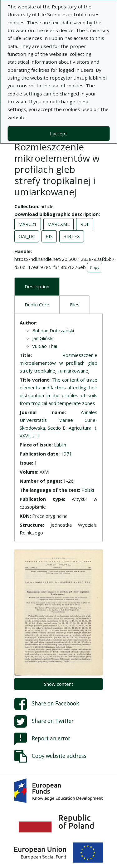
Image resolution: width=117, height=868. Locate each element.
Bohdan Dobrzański (53, 330)
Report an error (42, 739)
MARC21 (28, 224)
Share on (47, 704)
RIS (49, 236)
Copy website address (50, 756)
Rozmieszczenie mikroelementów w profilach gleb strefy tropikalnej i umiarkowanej (58, 363)
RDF (85, 224)
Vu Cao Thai (45, 346)
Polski (88, 490)
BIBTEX (72, 236)
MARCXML (58, 224)
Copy (95, 267)
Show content (59, 684)
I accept (58, 134)
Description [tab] (37, 286)
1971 (66, 454)
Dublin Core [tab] (37, 305)
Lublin (60, 445)
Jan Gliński (43, 338)
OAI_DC (27, 236)
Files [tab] (75, 305)
